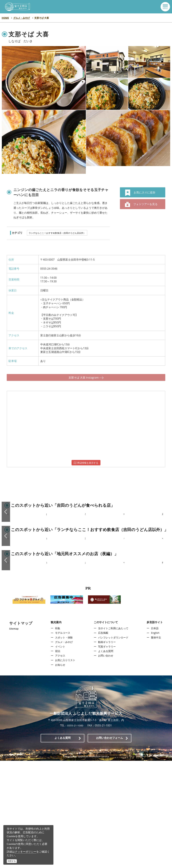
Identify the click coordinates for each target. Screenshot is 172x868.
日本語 (156, 735)
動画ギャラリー (107, 749)
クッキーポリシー (26, 852)
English (156, 740)
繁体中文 (157, 745)
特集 (57, 735)
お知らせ (59, 772)
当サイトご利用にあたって (113, 735)
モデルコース (62, 740)
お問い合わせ (105, 763)
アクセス (59, 763)
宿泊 (57, 758)
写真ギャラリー (107, 754)
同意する (12, 861)
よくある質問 (105, 758)
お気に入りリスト (65, 767)
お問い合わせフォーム (110, 845)
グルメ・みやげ (63, 749)
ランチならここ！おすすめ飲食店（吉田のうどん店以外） (57, 233)
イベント (59, 754)
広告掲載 (103, 740)
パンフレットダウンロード (113, 745)
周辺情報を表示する (86, 459)
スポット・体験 (63, 745)
